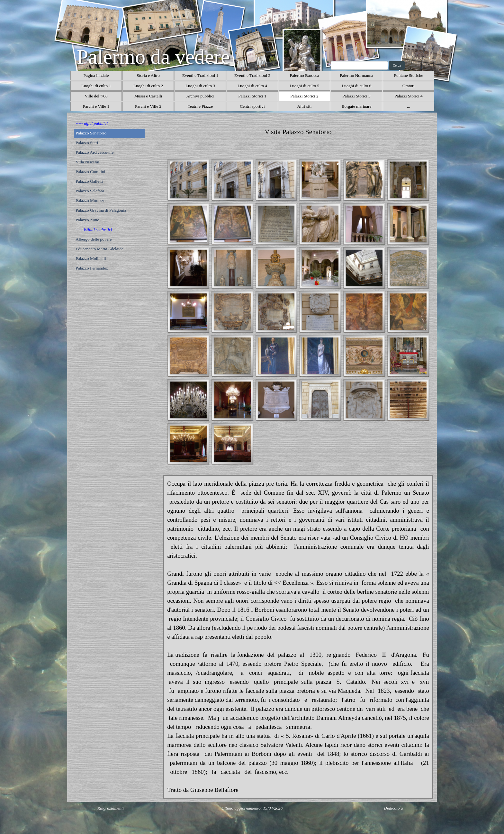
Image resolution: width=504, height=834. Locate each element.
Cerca (397, 65)
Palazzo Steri (87, 143)
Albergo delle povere (94, 239)
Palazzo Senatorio (91, 133)
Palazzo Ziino (87, 220)
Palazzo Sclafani (90, 191)
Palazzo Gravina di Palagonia (101, 210)
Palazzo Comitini (90, 172)
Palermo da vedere (153, 57)
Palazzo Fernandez (92, 268)
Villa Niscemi (87, 162)
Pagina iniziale (96, 75)
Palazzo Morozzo (90, 201)
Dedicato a (394, 808)
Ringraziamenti (111, 808)
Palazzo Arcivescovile (94, 152)
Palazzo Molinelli (91, 258)
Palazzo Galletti (89, 181)
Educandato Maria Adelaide (99, 249)
